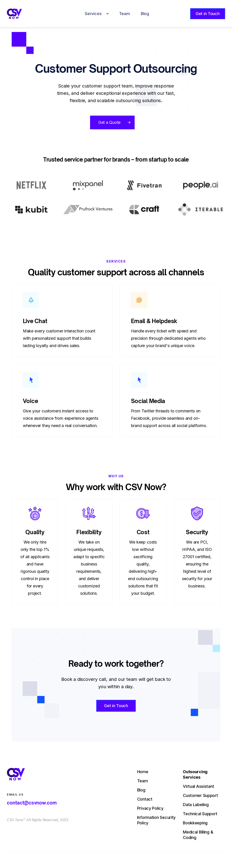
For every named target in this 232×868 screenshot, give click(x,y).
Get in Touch (208, 14)
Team (124, 14)
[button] (96, 14)
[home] (14, 14)
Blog (145, 14)
